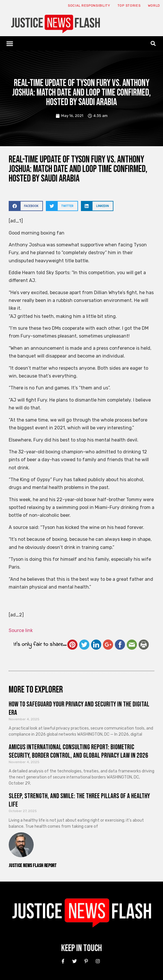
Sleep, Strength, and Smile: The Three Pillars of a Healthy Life (79, 800)
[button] (10, 43)
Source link (21, 630)
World (154, 6)
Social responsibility (89, 6)
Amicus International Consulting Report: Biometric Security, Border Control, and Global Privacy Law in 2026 (78, 751)
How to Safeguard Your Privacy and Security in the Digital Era (79, 708)
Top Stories (129, 6)
